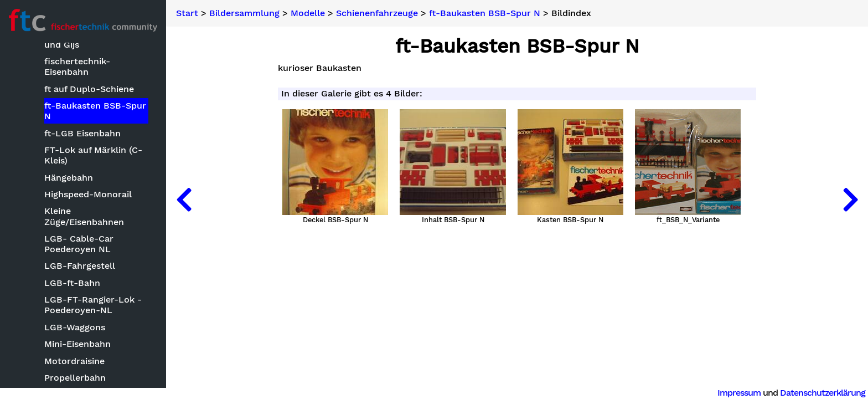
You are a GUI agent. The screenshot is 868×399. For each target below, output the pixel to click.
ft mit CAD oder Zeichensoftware (70, 240)
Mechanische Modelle (80, 357)
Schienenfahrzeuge (377, 13)
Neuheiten (34, 80)
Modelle (40, 150)
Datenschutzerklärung (823, 393)
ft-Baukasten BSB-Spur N (485, 13)
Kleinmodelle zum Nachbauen (73, 318)
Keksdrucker (61, 262)
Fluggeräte (57, 218)
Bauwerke (55, 184)
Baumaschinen (65, 167)
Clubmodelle (61, 201)
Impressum (739, 393)
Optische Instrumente (81, 374)
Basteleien (46, 117)
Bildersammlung (47, 99)
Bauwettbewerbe (60, 134)
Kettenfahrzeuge (69, 279)
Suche (25, 62)
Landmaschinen (68, 340)
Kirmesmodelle (66, 296)
